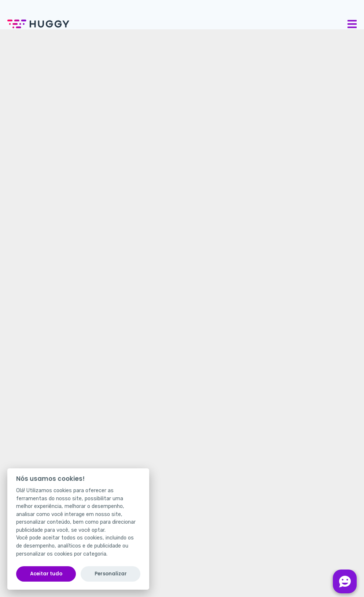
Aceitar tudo (46, 574)
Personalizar (111, 574)
